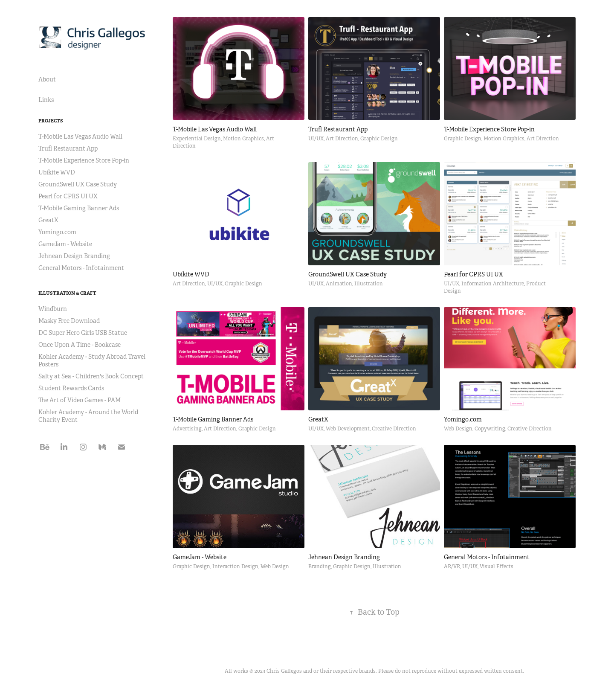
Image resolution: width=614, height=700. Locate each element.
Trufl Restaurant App (68, 148)
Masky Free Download (69, 321)
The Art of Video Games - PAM (80, 400)
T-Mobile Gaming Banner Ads (79, 208)
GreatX (48, 220)
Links (46, 100)
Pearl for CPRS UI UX (68, 196)
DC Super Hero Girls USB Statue (83, 333)
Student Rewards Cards (71, 388)
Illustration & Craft (67, 293)
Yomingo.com (57, 232)
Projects (51, 121)
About (47, 79)
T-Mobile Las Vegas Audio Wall (80, 137)
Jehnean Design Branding (74, 256)
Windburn (53, 309)
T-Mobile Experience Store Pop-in (84, 160)
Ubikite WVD (57, 172)
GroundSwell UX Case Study (78, 184)
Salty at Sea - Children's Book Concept (91, 376)
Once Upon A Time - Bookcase (80, 345)
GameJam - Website (65, 244)
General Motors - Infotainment (81, 268)
